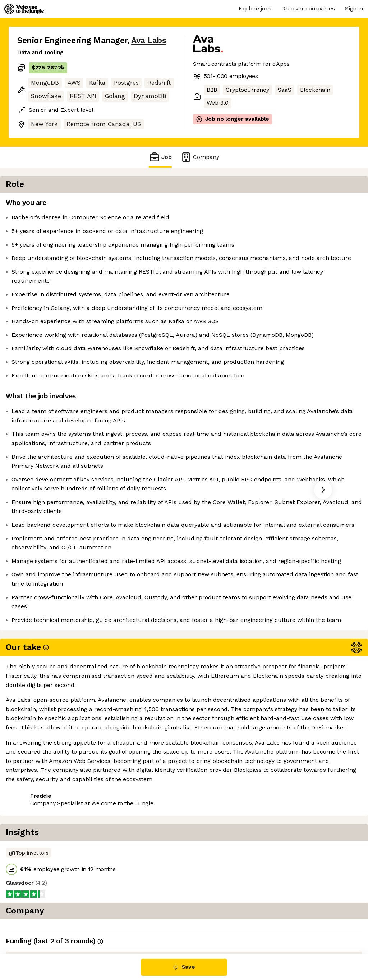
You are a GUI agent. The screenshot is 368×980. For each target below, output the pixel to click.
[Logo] (24, 9)
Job (160, 157)
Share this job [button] (37, 924)
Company (200, 157)
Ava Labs (149, 40)
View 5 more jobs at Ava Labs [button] (109, 924)
